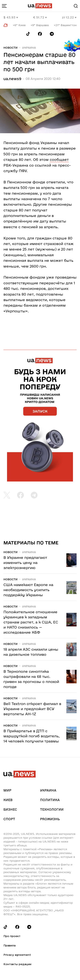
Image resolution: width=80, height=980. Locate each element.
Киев (8, 800)
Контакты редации (17, 964)
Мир (7, 790)
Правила (9, 945)
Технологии (52, 809)
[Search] (76, 6)
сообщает (59, 159)
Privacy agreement (17, 955)
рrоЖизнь (50, 819)
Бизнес (10, 809)
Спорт (9, 819)
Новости (10, 48)
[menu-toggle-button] (4, 6)
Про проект (12, 936)
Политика (50, 800)
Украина (29, 48)
